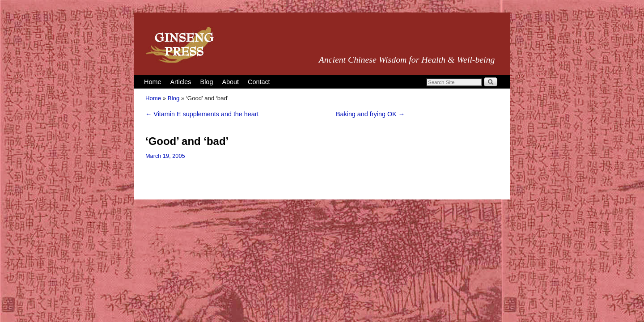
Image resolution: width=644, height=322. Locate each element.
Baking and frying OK (370, 114)
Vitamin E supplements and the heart (202, 114)
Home (153, 82)
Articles (180, 82)
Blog (207, 82)
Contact (259, 82)
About (230, 82)
